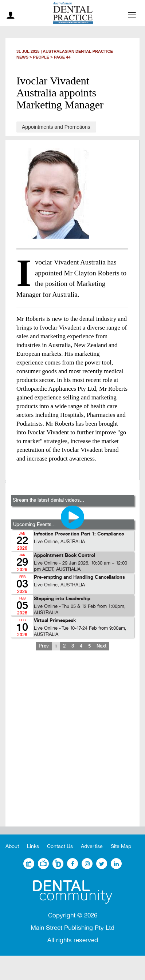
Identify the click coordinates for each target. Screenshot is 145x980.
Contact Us (60, 846)
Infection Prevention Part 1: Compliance (79, 534)
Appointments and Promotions (56, 127)
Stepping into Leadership (62, 599)
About (12, 846)
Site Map (121, 846)
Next (101, 646)
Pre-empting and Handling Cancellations (79, 577)
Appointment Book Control (64, 556)
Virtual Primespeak (55, 621)
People (41, 57)
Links (33, 846)
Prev (44, 646)
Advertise (92, 846)
